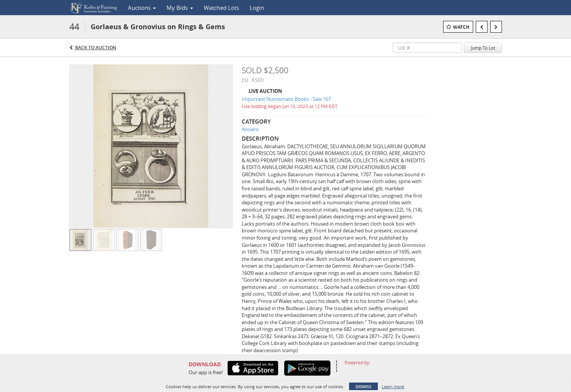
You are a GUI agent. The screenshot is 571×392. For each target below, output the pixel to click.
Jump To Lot (483, 48)
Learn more (393, 387)
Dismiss (363, 387)
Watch (461, 27)
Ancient (250, 129)
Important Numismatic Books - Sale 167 (286, 99)
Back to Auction (96, 48)
